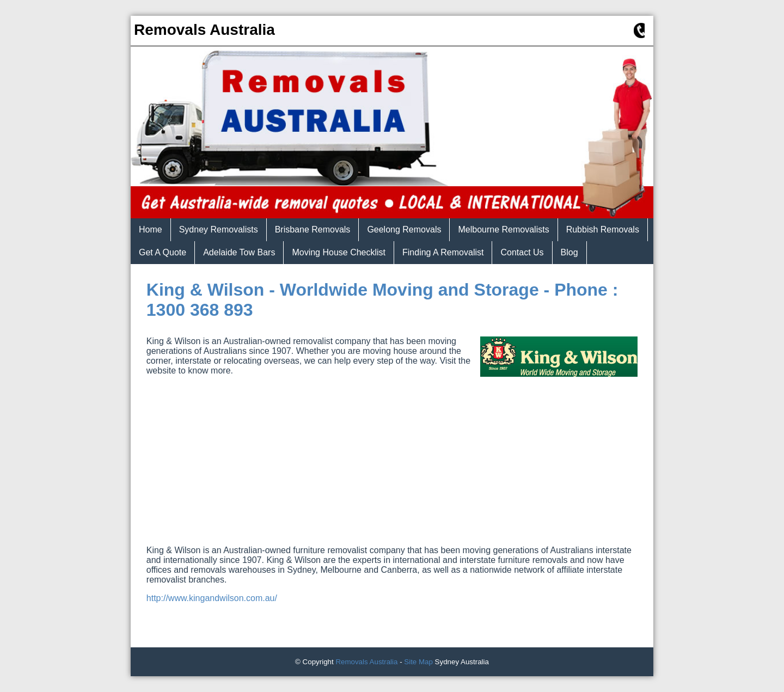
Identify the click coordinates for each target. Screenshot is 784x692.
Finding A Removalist (443, 252)
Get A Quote (163, 252)
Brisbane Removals (313, 229)
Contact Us (522, 252)
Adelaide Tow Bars (239, 252)
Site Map (418, 662)
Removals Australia (366, 662)
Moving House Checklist (339, 252)
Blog (569, 252)
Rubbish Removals (603, 229)
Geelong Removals (404, 229)
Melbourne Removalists (503, 229)
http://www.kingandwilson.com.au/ (212, 598)
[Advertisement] (392, 461)
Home (151, 229)
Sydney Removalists (219, 229)
